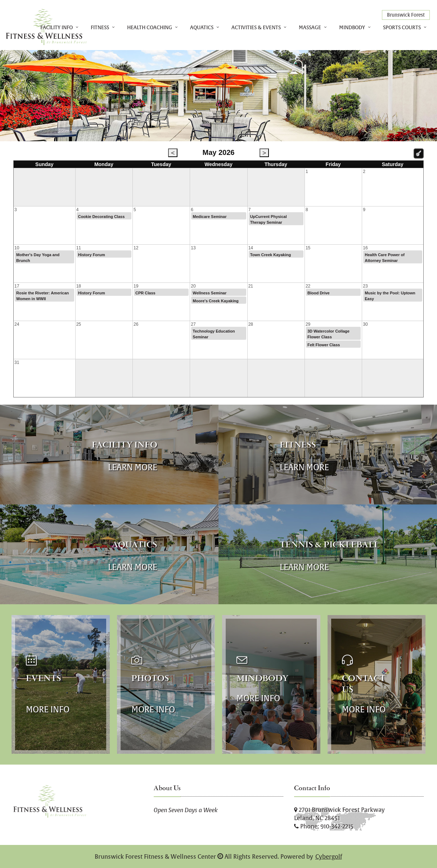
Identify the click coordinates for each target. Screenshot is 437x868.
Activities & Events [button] (256, 27)
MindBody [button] (352, 27)
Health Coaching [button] (150, 27)
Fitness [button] (100, 27)
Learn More (133, 467)
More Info (48, 709)
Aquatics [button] (202, 27)
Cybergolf (329, 856)
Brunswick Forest (406, 15)
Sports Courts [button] (402, 27)
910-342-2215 (337, 826)
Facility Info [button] (57, 27)
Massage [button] (310, 27)
